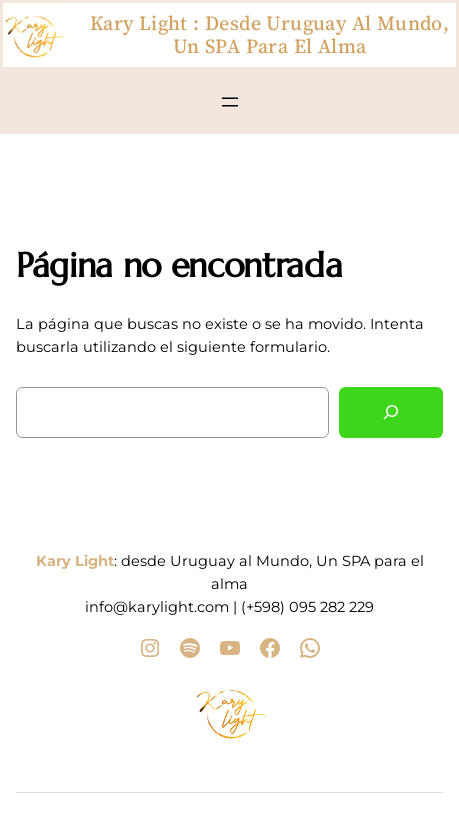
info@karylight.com (157, 607)
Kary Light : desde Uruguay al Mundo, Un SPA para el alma (269, 34)
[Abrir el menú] (230, 102)
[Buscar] (391, 412)
